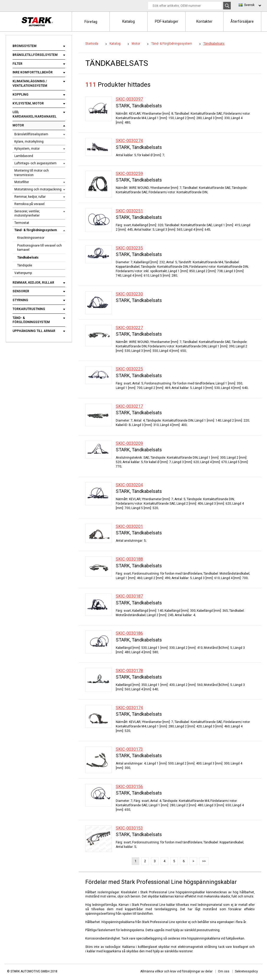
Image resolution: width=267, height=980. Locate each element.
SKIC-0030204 (129, 485)
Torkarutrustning (29, 309)
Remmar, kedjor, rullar (30, 197)
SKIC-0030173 (129, 749)
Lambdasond (24, 156)
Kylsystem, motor (28, 103)
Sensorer (21, 291)
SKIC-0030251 (129, 211)
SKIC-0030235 (129, 248)
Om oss (224, 971)
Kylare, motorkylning (29, 142)
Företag (91, 22)
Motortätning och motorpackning (38, 189)
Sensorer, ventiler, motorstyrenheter (27, 214)
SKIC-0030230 (129, 294)
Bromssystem (25, 46)
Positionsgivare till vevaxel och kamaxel (40, 248)
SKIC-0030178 (129, 671)
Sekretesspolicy (246, 971)
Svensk (249, 5)
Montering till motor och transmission (32, 173)
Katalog (129, 21)
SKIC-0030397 (129, 99)
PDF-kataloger (167, 21)
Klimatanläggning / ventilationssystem (30, 83)
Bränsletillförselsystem (35, 55)
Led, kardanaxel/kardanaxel (35, 114)
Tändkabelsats (28, 258)
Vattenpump (23, 273)
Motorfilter (22, 182)
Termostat (22, 223)
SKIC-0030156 (129, 787)
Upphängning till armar (34, 331)
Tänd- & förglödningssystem (36, 230)
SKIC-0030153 (129, 828)
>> (204, 861)
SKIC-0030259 (129, 174)
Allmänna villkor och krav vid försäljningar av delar (176, 971)
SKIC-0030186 (129, 633)
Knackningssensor (31, 238)
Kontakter (204, 21)
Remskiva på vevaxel (29, 204)
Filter (17, 64)
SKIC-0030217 (129, 406)
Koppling (20, 95)
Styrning (20, 300)
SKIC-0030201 (129, 526)
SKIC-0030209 (129, 443)
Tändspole (25, 265)
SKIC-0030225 (129, 369)
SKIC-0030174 (129, 708)
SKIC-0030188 (129, 559)
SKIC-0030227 (129, 328)
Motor (18, 125)
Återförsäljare (242, 21)
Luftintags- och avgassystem (35, 163)
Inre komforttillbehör (33, 72)
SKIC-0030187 (129, 596)
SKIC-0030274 (129, 141)
